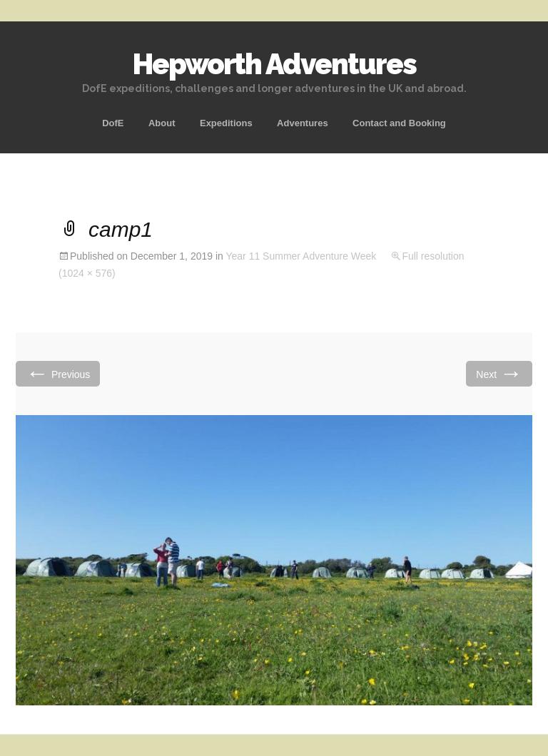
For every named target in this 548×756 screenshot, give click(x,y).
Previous (58, 373)
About (162, 123)
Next (499, 373)
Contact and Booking (399, 123)
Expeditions (226, 123)
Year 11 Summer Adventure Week (301, 256)
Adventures (303, 123)
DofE (113, 123)
